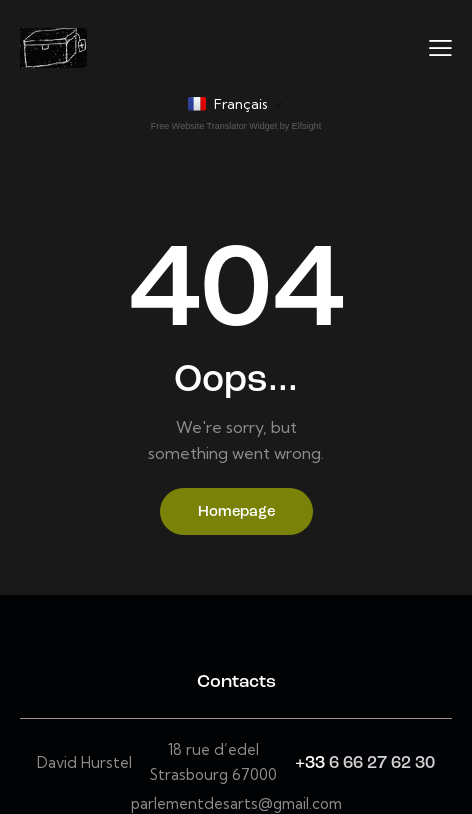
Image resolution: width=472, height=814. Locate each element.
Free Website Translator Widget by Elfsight (236, 126)
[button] (236, 104)
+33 (312, 763)
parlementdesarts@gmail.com (236, 803)
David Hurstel (84, 762)
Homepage (236, 512)
